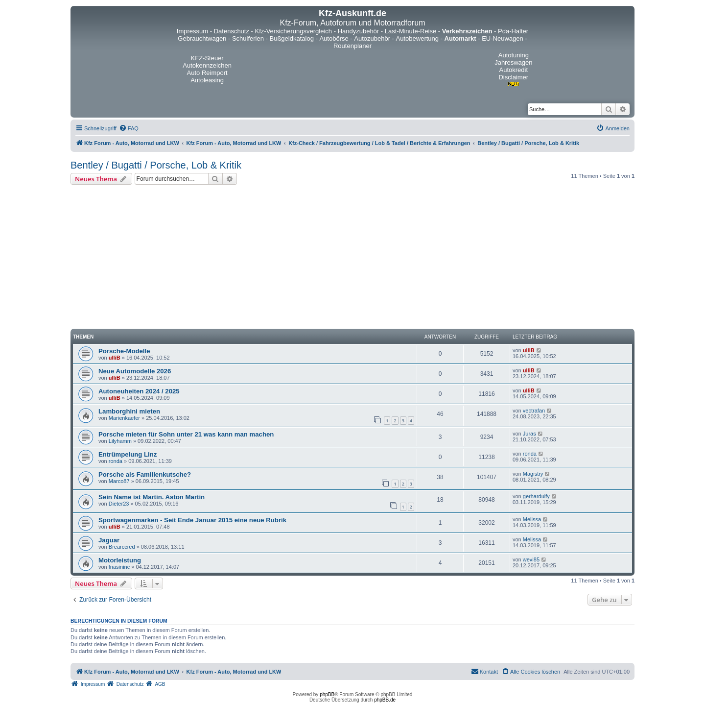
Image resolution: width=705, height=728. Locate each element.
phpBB (327, 694)
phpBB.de (385, 700)
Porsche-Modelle (124, 351)
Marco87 (119, 481)
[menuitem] (129, 128)
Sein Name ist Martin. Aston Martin (152, 497)
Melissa (532, 519)
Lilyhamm (120, 441)
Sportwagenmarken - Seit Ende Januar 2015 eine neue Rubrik (192, 520)
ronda (116, 461)
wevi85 (531, 559)
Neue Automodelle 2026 (135, 371)
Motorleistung (120, 560)
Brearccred (122, 547)
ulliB (115, 358)
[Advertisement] (352, 258)
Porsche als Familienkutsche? (145, 474)
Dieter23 (119, 504)
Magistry (533, 474)
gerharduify (536, 496)
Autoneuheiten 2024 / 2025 (139, 391)
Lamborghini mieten (129, 411)
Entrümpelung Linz (128, 454)
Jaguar (109, 540)
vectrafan (534, 411)
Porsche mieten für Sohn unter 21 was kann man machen (186, 434)
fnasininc (119, 567)
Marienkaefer (124, 418)
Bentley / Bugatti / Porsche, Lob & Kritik (156, 165)
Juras (529, 434)
